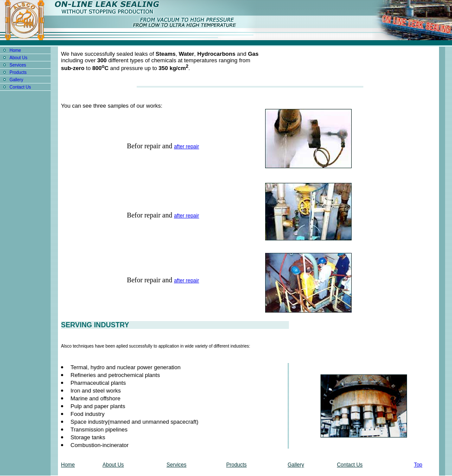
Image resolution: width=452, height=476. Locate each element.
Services (18, 65)
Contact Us (20, 87)
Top (418, 465)
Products (18, 72)
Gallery (16, 80)
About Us (18, 58)
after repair (186, 147)
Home (15, 50)
